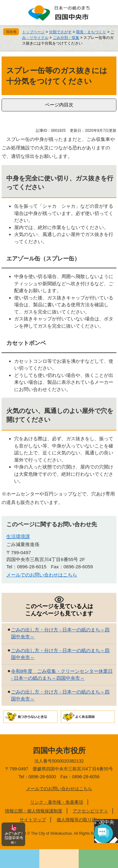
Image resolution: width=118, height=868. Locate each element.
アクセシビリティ (90, 811)
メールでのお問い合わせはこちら (42, 575)
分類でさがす (60, 32)
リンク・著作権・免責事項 (57, 802)
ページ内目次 (59, 105)
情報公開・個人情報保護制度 (34, 811)
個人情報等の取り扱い (79, 820)
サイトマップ (33, 820)
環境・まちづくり (91, 32)
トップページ (33, 32)
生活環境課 (18, 536)
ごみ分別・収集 (66, 38)
